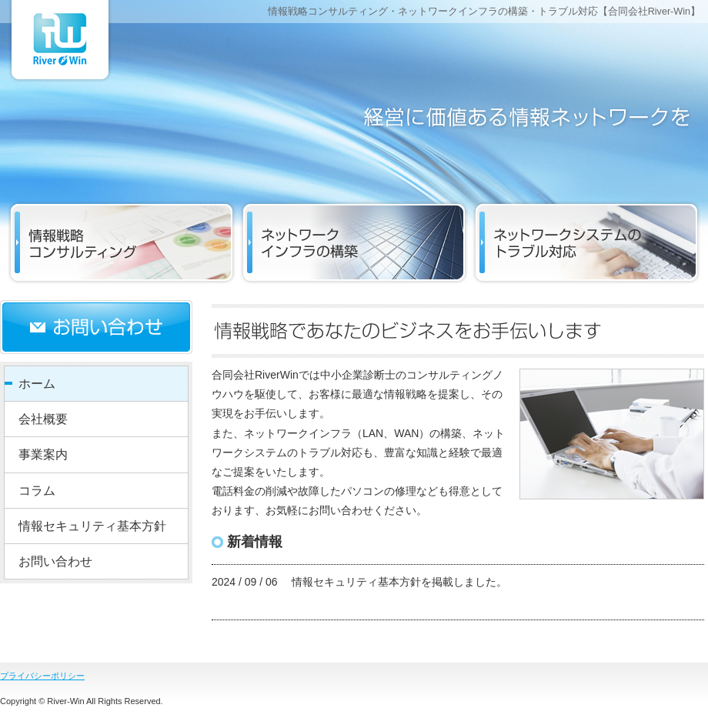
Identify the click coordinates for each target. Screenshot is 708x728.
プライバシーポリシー (42, 676)
